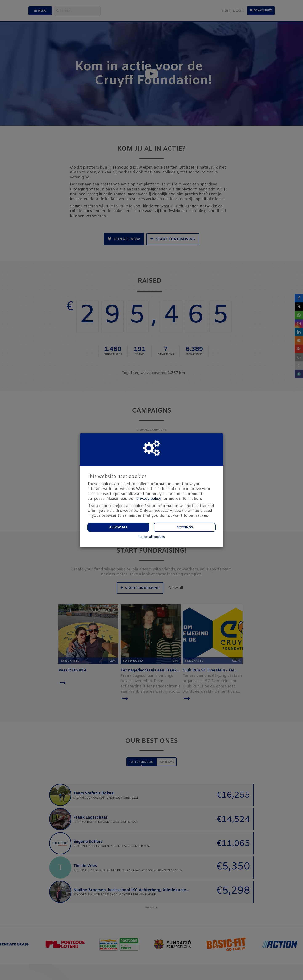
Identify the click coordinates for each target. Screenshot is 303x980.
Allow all (118, 527)
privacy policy (149, 499)
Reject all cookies (152, 537)
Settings (185, 527)
